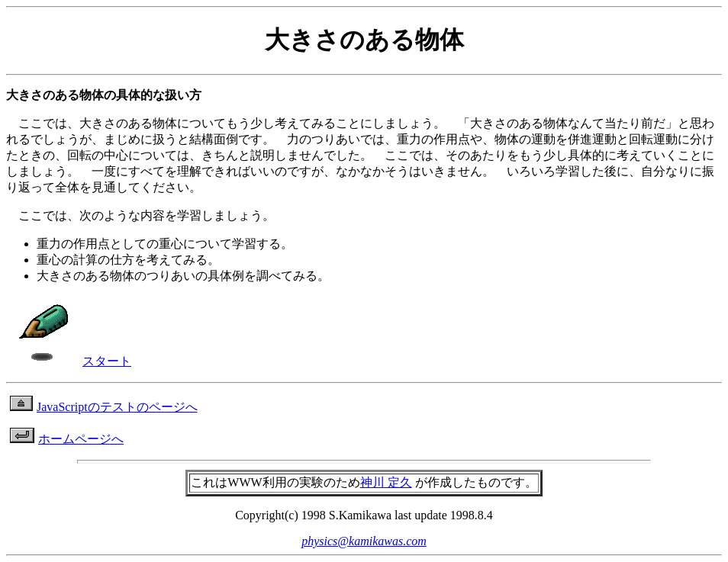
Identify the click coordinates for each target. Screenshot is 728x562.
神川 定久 (386, 482)
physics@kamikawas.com (364, 541)
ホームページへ (67, 439)
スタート (71, 361)
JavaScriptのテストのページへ (104, 407)
